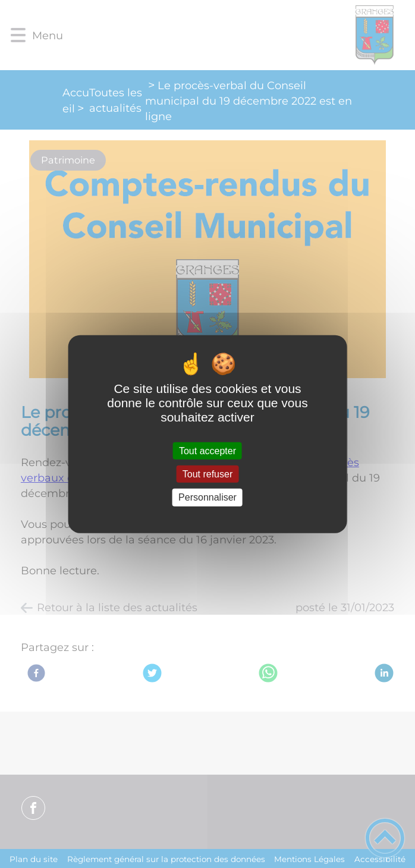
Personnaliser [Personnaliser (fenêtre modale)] (207, 497)
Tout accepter (207, 451)
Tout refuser (207, 474)
